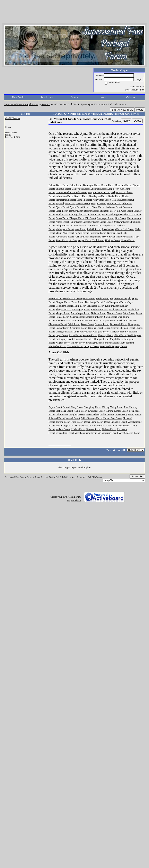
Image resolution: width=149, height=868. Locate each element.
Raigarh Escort (119, 200)
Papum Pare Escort (113, 418)
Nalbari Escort (78, 343)
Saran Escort (110, 317)
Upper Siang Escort (94, 422)
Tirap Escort (77, 422)
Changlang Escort (93, 407)
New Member (137, 87)
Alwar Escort (98, 207)
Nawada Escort (115, 313)
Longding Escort (77, 415)
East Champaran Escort (115, 302)
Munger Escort (63, 313)
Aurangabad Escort (86, 298)
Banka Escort (103, 298)
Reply (140, 110)
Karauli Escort (95, 226)
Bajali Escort (74, 324)
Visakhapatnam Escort (86, 433)
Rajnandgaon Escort (66, 203)
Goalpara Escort (101, 332)
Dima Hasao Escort (83, 332)
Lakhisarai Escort (100, 310)
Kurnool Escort (94, 429)
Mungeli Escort (84, 200)
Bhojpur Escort (63, 302)
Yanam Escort (128, 240)
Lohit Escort (62, 415)
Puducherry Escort (65, 237)
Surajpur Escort (99, 203)
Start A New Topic (122, 110)
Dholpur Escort (77, 218)
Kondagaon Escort (98, 196)
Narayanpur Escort (102, 200)
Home (102, 97)
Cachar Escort (63, 328)
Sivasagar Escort (94, 343)
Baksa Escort (87, 324)
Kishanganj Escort (81, 310)
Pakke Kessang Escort (92, 418)
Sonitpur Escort (111, 343)
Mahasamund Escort (66, 200)
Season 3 (46, 104)
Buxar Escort (78, 302)
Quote (137, 121)
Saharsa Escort (77, 317)
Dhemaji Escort (127, 328)
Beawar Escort (91, 211)
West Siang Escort (65, 426)
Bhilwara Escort (125, 211)
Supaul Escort (109, 321)
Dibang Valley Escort (113, 407)
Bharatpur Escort (108, 211)
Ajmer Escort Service (80, 207)
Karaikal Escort (79, 226)
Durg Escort (113, 189)
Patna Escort (129, 313)
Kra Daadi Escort (97, 411)
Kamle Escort (80, 411)
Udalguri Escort (91, 346)
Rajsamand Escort (99, 237)
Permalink (116, 121)
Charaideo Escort (79, 328)
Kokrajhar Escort (82, 339)
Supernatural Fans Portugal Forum (21, 104)
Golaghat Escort (118, 332)
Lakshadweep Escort (112, 229)
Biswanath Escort (119, 324)
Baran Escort (62, 211)
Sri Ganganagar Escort (81, 240)
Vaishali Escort (124, 321)
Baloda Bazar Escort (59, 185)
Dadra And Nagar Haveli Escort (118, 215)
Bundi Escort (62, 215)
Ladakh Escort (94, 229)
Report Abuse (74, 501)
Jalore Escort (107, 222)
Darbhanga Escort (94, 302)
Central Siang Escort (73, 407)
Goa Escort (121, 218)
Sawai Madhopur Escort (121, 237)
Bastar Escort (108, 185)
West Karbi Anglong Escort (113, 346)
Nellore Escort (109, 429)
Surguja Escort (114, 203)
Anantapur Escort (83, 426)
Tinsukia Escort (75, 346)
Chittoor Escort (100, 426)
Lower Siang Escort (124, 415)
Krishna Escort (78, 429)
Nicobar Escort (115, 233)
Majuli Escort (117, 339)
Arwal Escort (69, 298)
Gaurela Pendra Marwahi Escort (71, 192)
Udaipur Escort (112, 240)
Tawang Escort (63, 422)
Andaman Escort (114, 207)
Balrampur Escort (92, 185)
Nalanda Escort (99, 313)
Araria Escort (55, 298)
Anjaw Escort (55, 407)
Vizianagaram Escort (108, 433)
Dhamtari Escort (99, 189)
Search (75, 97)
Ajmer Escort (62, 207)
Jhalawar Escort (122, 222)
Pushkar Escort (82, 237)
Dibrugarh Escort (64, 332)
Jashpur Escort (118, 192)
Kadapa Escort (63, 429)
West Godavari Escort (129, 433)
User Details (18, 97)
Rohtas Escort (63, 317)
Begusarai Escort (119, 298)
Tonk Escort (98, 240)
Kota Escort (81, 229)
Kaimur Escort (112, 306)
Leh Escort (129, 229)
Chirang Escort (95, 328)
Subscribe (137, 476)
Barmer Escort (76, 211)
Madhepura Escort (118, 310)
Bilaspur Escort (63, 189)
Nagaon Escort (63, 343)
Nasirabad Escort (98, 233)
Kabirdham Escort (65, 196)
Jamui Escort (80, 306)
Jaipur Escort (76, 222)
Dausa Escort (62, 218)
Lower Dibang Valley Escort (100, 415)
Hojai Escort (62, 335)
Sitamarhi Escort (80, 321)
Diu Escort (91, 218)
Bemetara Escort (123, 185)
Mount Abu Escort (65, 233)
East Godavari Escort (119, 426)
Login (139, 79)
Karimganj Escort (64, 339)
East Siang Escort (64, 411)
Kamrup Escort (90, 335)
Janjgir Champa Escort (99, 192)
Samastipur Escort (95, 317)
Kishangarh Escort (65, 229)
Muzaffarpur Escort (81, 313)
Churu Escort (95, 215)
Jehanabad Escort (96, 306)
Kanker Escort (81, 196)
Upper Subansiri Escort (115, 422)
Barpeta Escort (102, 324)
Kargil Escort (109, 226)
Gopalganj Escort (64, 306)
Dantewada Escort (81, 189)
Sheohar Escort (63, 321)
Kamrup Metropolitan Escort (112, 335)
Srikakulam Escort (65, 433)
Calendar (131, 97)
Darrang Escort (111, 328)
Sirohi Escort (62, 240)
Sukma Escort (83, 203)
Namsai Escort (73, 418)
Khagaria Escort (64, 310)
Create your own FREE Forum (66, 497)
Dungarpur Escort (106, 218)
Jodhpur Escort (63, 226)
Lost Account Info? (134, 90)
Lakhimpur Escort (100, 339)
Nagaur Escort (82, 233)
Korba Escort (115, 196)
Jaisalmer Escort (91, 222)
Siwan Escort (95, 321)
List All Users (46, 97)
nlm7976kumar (13, 118)
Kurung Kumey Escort (117, 411)
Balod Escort (76, 185)
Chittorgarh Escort (78, 215)
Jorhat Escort (75, 335)
